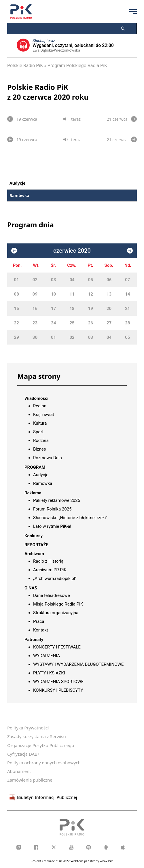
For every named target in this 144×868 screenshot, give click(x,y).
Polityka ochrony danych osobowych (44, 763)
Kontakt (41, 630)
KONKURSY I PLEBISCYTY (58, 690)
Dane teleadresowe (51, 595)
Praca (39, 621)
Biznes (39, 449)
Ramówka (19, 195)
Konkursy (34, 536)
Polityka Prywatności (28, 728)
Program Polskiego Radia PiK (77, 66)
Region (40, 406)
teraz (72, 119)
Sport (38, 432)
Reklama (33, 493)
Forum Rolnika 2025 (52, 509)
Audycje (17, 183)
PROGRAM (35, 467)
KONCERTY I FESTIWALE (57, 647)
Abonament (19, 771)
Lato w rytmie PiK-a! (52, 526)
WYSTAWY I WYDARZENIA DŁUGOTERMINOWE (78, 664)
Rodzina (41, 440)
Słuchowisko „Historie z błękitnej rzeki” (70, 518)
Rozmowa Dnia (48, 458)
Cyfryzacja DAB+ (24, 754)
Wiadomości (36, 398)
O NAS (31, 588)
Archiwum (34, 554)
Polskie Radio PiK (25, 66)
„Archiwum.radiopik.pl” (55, 578)
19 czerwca (22, 119)
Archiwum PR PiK (50, 570)
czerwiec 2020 (72, 251)
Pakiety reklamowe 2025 (57, 500)
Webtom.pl (79, 861)
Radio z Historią (48, 561)
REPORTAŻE (36, 545)
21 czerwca (122, 119)
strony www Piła (102, 861)
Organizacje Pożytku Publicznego (41, 745)
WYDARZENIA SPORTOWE (58, 682)
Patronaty (34, 640)
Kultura (40, 423)
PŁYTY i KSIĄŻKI (49, 673)
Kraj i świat (44, 415)
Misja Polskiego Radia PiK (58, 604)
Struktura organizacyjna (56, 613)
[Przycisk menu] (133, 12)
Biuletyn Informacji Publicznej (42, 797)
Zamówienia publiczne (30, 780)
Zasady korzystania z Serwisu (37, 736)
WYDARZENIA (47, 656)
